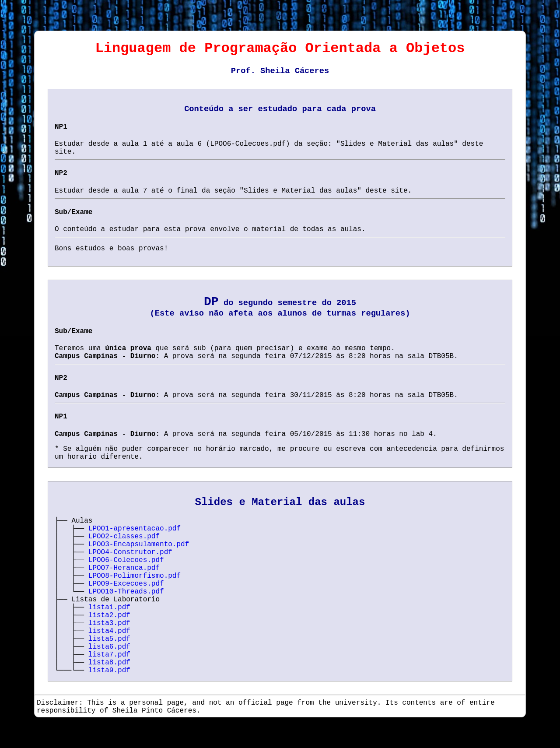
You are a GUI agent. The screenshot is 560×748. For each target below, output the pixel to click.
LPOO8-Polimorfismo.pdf (135, 576)
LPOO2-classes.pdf (124, 537)
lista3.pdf (109, 623)
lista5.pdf (109, 639)
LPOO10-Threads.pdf (126, 592)
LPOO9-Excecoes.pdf (126, 584)
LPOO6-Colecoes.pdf (126, 560)
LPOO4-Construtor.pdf (130, 552)
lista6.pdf (109, 647)
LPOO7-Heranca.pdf (124, 568)
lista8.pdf (109, 663)
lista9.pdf (109, 671)
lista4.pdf (109, 631)
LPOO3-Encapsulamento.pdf (139, 544)
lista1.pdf (109, 608)
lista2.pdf (109, 615)
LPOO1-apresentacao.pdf (135, 529)
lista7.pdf (109, 655)
